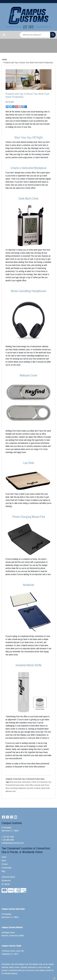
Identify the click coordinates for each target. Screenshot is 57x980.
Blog (3, 871)
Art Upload (6, 884)
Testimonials (6, 868)
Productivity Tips (19, 779)
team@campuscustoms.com (13, 843)
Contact (5, 864)
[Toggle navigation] (4, 35)
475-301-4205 (8, 837)
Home (5, 59)
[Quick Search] (35, 35)
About (4, 860)
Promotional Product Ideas (35, 779)
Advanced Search (8, 877)
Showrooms (6, 880)
